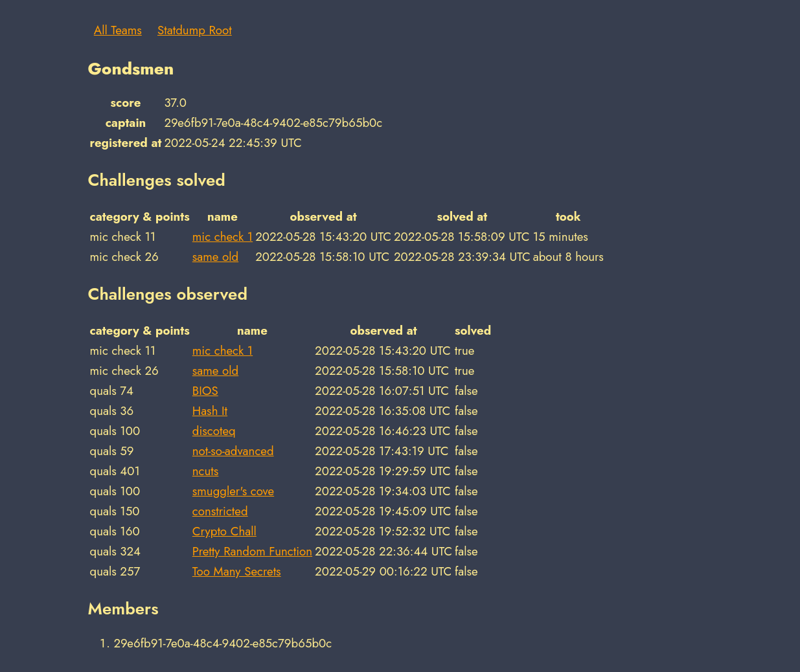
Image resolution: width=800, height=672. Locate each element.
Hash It (210, 411)
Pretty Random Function (252, 551)
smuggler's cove (233, 491)
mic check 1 (223, 237)
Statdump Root (195, 30)
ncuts (206, 471)
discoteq (214, 431)
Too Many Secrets (237, 571)
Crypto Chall (224, 531)
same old (215, 257)
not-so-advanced (233, 451)
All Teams (118, 30)
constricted (220, 511)
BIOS (205, 391)
